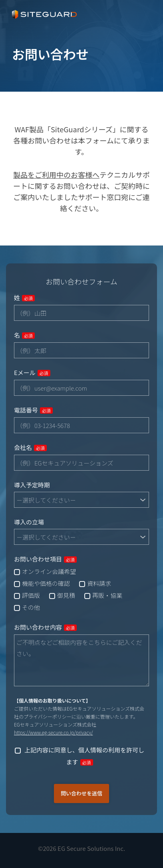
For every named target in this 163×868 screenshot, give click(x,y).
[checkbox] (81, 589)
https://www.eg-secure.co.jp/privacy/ (53, 732)
